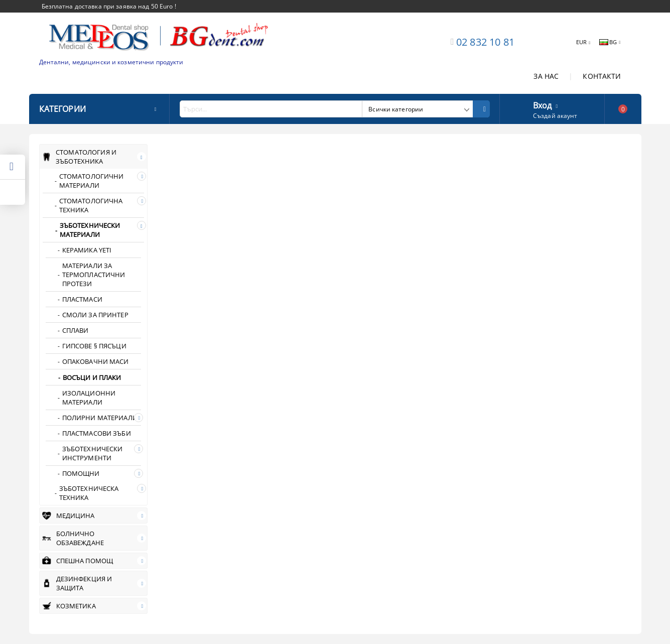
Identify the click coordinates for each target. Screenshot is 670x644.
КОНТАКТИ (602, 76)
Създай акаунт (555, 116)
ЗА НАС (546, 76)
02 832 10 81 (485, 42)
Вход (543, 104)
